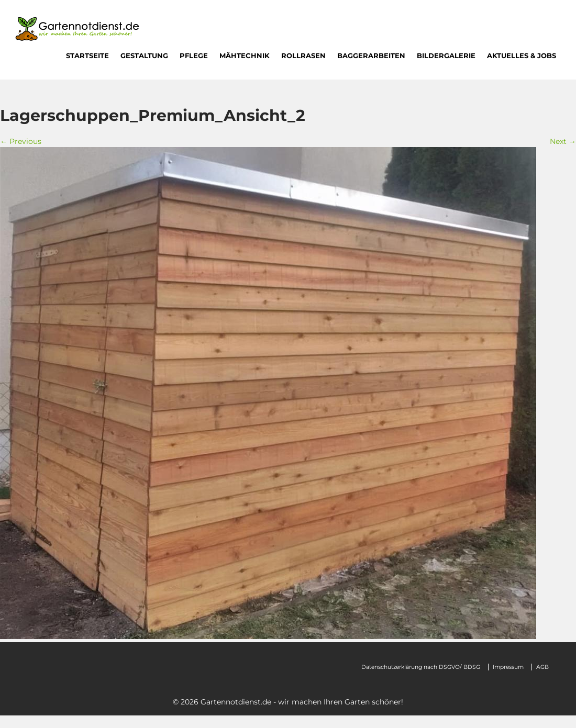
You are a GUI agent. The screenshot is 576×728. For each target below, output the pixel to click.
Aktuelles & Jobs (522, 55)
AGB (542, 667)
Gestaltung (144, 55)
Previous (21, 141)
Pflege (194, 55)
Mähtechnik (245, 55)
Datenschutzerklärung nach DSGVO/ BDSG (421, 667)
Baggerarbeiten (371, 55)
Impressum (508, 667)
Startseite (87, 55)
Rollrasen (303, 55)
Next (563, 141)
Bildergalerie (446, 55)
